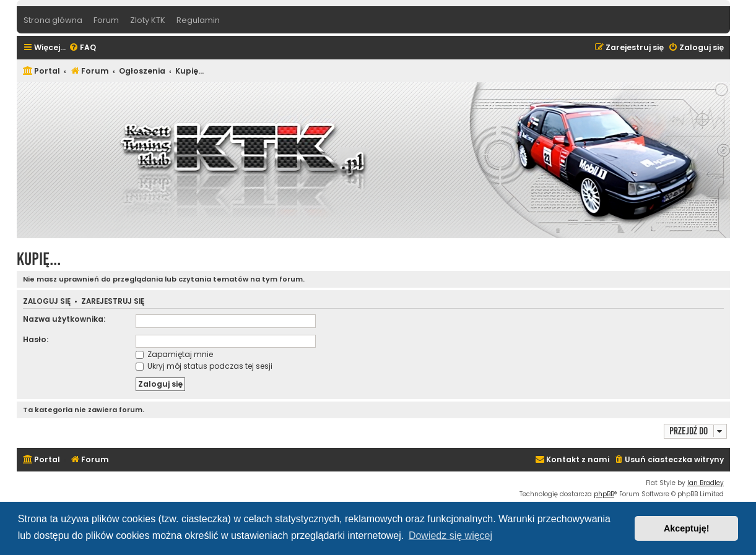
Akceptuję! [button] (687, 528)
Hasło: (36, 339)
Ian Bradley (706, 483)
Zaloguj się (47, 302)
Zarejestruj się (113, 302)
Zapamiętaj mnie (174, 354)
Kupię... (39, 259)
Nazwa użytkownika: (64, 319)
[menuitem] (82, 48)
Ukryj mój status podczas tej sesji (204, 366)
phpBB (604, 494)
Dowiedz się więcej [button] (450, 536)
